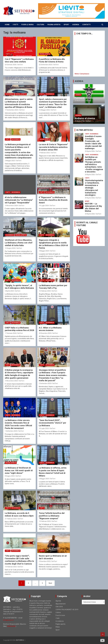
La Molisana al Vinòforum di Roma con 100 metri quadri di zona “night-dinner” (19, 470)
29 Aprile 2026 (80, 100)
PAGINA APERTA (54, 25)
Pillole (58, 627)
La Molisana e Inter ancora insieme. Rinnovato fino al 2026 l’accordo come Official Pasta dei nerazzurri (18, 424)
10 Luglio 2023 (44, 428)
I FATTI (15, 25)
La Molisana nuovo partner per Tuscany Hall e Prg (53, 287)
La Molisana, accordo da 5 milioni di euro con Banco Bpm (19, 514)
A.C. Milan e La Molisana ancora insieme (50, 329)
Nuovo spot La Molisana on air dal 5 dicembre (53, 557)
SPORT (66, 25)
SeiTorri (20, 65)
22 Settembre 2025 (45, 65)
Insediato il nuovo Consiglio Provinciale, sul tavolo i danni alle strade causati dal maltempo (93, 142)
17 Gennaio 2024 (11, 333)
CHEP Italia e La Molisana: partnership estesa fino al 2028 (19, 329)
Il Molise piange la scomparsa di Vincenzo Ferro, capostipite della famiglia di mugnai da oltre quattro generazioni (19, 374)
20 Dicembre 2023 (45, 333)
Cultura (58, 612)
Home (7, 25)
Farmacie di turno (84, 98)
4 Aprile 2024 (9, 291)
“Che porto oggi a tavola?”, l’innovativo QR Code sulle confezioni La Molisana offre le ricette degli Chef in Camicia (19, 560)
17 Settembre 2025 (11, 110)
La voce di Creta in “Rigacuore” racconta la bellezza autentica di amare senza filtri (53, 147)
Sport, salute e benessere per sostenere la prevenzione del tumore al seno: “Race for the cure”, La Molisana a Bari (53, 103)
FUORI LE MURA (27, 25)
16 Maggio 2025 (44, 110)
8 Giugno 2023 (10, 476)
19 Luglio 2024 (44, 206)
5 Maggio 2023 (44, 479)
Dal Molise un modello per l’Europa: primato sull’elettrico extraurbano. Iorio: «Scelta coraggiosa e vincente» (94, 164)
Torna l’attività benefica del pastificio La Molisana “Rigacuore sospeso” (52, 516)
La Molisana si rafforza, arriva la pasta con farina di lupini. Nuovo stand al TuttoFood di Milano (53, 472)
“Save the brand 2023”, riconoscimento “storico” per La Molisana (52, 423)
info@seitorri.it (8, 620)
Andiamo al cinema (85, 118)
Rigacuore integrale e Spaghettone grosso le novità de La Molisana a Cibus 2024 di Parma (53, 244)
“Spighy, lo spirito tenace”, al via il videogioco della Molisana (19, 287)
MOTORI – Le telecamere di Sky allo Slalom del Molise (93, 207)
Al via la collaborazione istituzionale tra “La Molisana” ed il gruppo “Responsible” (19, 200)
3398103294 (11, 626)
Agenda (78, 95)
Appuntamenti (61, 604)
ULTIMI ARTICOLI (85, 130)
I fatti (8, 54)
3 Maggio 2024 (44, 251)
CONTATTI (86, 25)
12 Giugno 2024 (10, 248)
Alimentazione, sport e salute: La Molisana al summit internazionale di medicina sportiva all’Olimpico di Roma (19, 103)
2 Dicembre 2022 (45, 561)
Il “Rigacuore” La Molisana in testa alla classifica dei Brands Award (53, 200)
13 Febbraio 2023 (45, 521)
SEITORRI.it (20, 640)
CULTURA (41, 25)
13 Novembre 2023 (11, 381)
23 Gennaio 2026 (11, 65)
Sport (87, 201)
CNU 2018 (59, 607)
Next (50, 583)
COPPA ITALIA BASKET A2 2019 (67, 610)
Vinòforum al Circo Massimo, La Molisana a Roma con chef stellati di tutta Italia (19, 243)
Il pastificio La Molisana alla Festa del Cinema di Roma (52, 60)
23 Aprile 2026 (80, 121)
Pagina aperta (45, 54)
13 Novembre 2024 (11, 206)
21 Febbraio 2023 (11, 519)
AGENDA (76, 25)
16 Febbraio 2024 (45, 291)
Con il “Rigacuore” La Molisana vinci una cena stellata (19, 60)
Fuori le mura (60, 615)
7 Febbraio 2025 (44, 153)
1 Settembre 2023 (11, 431)
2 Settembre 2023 (45, 383)
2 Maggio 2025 (10, 161)
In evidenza (10, 94)
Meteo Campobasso (82, 74)
